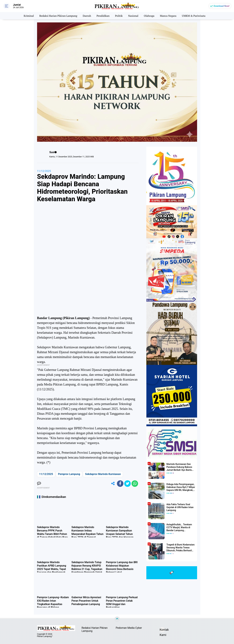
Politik (119, 16)
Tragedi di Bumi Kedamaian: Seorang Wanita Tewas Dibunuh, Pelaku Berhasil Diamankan (181, 548)
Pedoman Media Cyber (129, 628)
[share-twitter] (127, 484)
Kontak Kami (162, 630)
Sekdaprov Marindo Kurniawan (103, 474)
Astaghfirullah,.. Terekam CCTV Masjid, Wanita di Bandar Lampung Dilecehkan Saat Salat (179, 528)
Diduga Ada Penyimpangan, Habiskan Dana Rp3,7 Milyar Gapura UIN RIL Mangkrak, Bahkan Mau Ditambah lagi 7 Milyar (181, 487)
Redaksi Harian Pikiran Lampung (58, 16)
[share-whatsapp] (135, 484)
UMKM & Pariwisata (194, 16)
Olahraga (149, 16)
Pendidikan (103, 16)
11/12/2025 (44, 171)
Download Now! (222, 6)
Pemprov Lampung (69, 474)
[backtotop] (117, 619)
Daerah (87, 16)
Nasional (133, 16)
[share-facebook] (120, 484)
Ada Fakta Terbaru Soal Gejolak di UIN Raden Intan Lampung (180, 507)
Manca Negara (168, 16)
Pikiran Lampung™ (45, 636)
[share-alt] (113, 484)
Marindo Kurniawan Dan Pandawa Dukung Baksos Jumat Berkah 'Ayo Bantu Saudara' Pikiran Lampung (180, 467)
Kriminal (29, 16)
